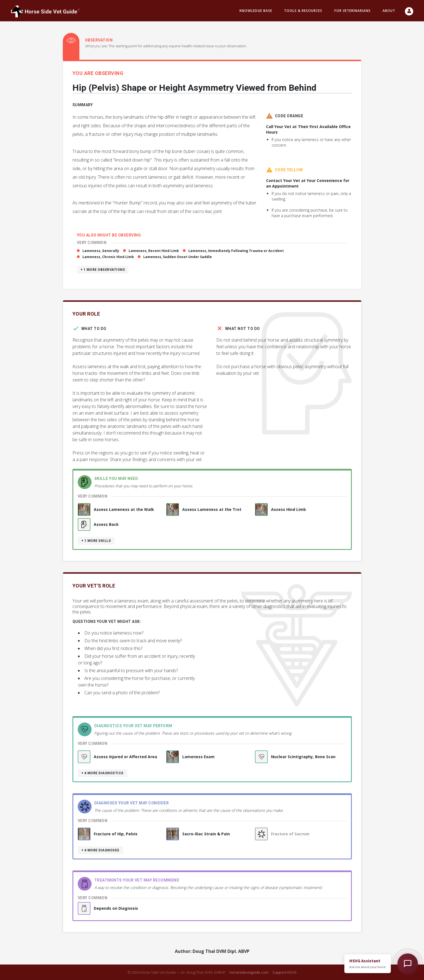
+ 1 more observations (103, 270)
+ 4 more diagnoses (100, 850)
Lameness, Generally (101, 251)
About (389, 11)
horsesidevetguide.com (249, 972)
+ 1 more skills (96, 541)
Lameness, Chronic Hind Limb (108, 257)
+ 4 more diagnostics (102, 773)
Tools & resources (303, 11)
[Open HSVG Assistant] (408, 964)
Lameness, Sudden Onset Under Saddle (178, 257)
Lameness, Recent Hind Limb (154, 251)
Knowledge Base (256, 11)
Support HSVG (284, 972)
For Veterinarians (353, 11)
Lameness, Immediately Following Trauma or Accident (236, 251)
